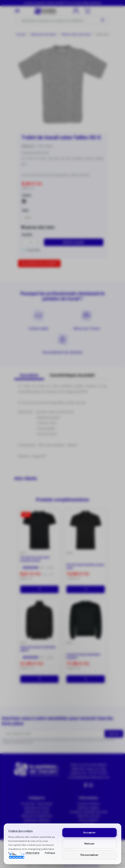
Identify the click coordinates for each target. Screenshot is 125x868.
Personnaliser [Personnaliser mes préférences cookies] (89, 855)
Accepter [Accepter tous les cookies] (89, 832)
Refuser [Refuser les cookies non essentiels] (89, 844)
